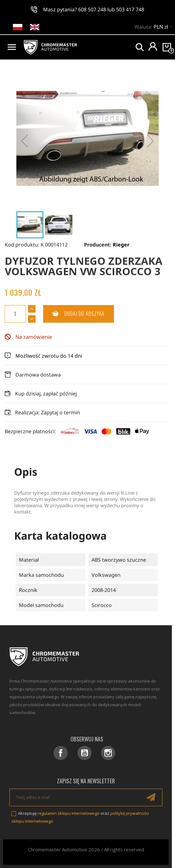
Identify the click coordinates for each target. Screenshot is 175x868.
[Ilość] (15, 314)
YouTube (85, 753)
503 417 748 (130, 9)
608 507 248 (92, 9)
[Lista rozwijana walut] (164, 27)
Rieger (121, 245)
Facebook (61, 753)
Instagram (108, 753)
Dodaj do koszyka (74, 314)
